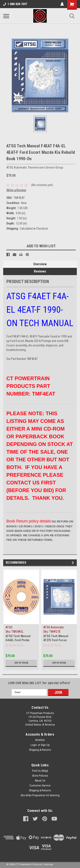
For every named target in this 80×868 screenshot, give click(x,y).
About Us (40, 781)
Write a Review (16, 190)
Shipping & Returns (40, 750)
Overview (40, 264)
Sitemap (48, 864)
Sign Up (45, 745)
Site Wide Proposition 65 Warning (40, 795)
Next (73, 563)
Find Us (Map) (40, 771)
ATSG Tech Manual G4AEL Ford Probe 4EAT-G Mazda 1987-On (21, 640)
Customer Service (40, 786)
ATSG (9, 627)
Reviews (40, 271)
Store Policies (40, 776)
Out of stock (21, 663)
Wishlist (40, 740)
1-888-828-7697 (15, 4)
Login (34, 745)
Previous (68, 563)
